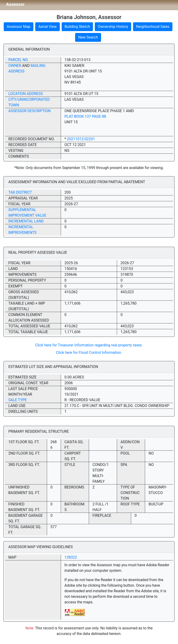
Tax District (20, 192)
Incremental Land (26, 221)
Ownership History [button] (113, 27)
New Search (88, 37)
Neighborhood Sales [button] (153, 27)
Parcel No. (18, 60)
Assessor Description (30, 111)
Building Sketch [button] (77, 27)
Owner (15, 66)
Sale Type (18, 400)
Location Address (26, 94)
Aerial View (47, 27)
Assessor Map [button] (19, 27)
